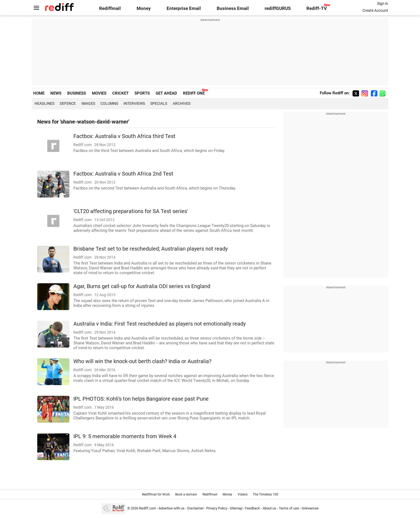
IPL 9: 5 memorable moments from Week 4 (125, 436)
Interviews (134, 103)
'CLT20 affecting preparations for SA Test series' (131, 211)
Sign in (383, 3)
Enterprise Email (184, 8)
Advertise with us (172, 508)
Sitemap (236, 508)
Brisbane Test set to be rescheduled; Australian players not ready (151, 249)
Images (88, 103)
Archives (182, 103)
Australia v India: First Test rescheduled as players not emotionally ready (160, 324)
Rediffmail (110, 8)
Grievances (310, 508)
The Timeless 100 (266, 494)
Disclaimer (195, 508)
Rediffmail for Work (156, 494)
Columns (109, 103)
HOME (39, 93)
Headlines (44, 103)
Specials (159, 103)
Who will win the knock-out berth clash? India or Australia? (142, 361)
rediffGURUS (278, 8)
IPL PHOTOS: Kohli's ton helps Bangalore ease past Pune (141, 399)
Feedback (253, 508)
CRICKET (120, 93)
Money (144, 8)
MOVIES (99, 93)
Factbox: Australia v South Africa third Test (124, 136)
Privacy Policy (217, 508)
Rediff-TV (317, 8)
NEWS (56, 93)
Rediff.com (147, 508)
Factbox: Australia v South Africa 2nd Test (123, 174)
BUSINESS (77, 93)
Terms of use (289, 508)
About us (269, 508)
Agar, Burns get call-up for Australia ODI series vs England (142, 286)
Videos (243, 494)
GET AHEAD (166, 93)
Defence (68, 103)
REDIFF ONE (194, 93)
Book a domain (186, 494)
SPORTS (142, 93)
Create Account (375, 10)
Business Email (233, 8)
